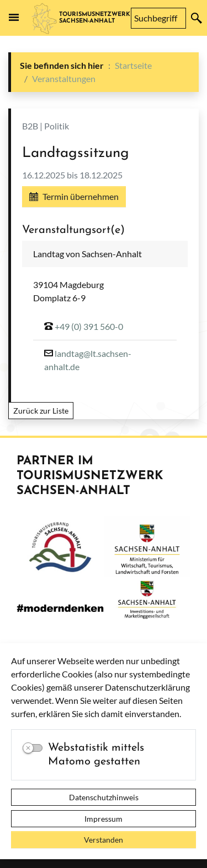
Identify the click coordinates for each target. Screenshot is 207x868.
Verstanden (104, 840)
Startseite (133, 65)
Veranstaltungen (64, 78)
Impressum (104, 819)
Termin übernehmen (74, 196)
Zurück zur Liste (41, 411)
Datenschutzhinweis (104, 797)
